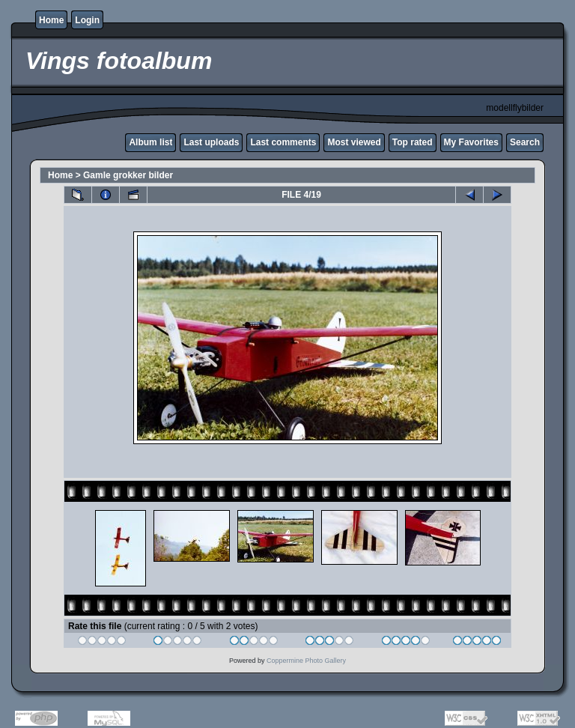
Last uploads (211, 142)
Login (87, 20)
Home (51, 20)
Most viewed (354, 142)
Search (525, 142)
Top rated (413, 142)
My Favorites (471, 142)
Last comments (283, 142)
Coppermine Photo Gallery (306, 661)
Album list (150, 142)
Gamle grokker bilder (128, 175)
